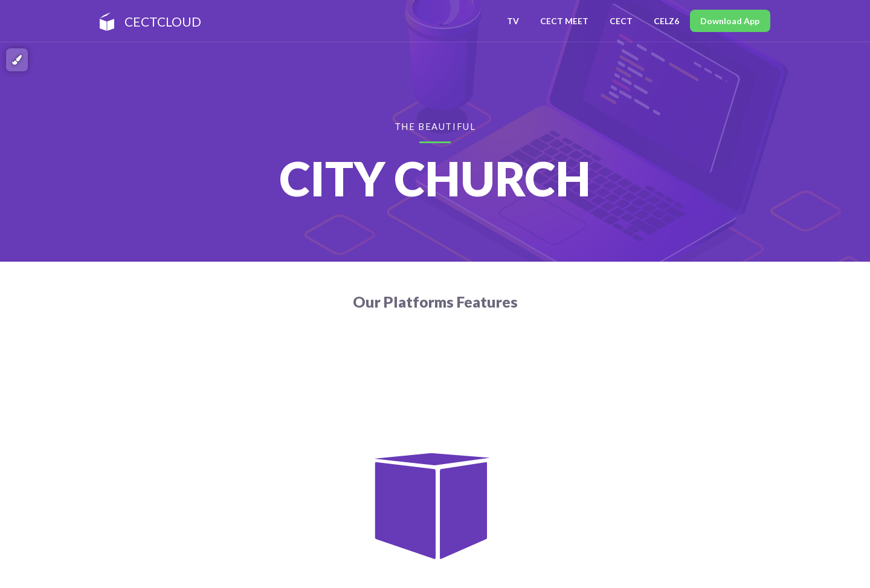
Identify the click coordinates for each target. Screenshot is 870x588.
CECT (621, 21)
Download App (730, 21)
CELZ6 (666, 21)
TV (513, 21)
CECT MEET (564, 21)
